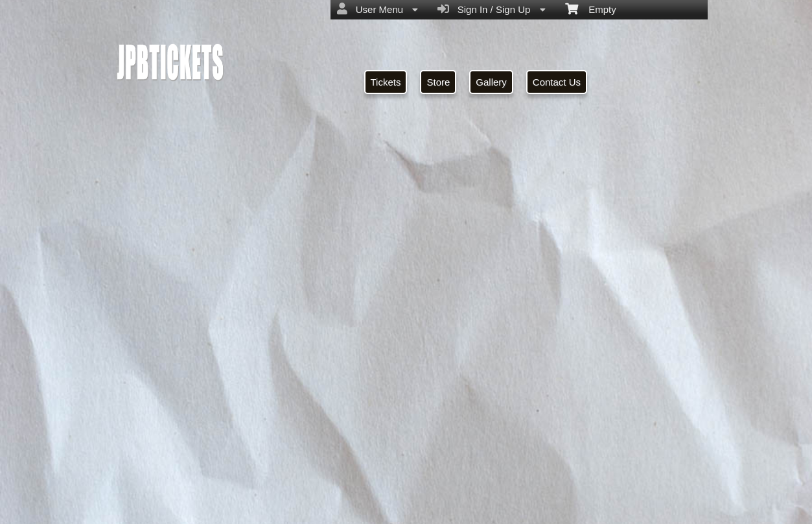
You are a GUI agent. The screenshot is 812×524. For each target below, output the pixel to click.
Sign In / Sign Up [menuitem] (491, 9)
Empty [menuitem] (591, 8)
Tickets (386, 82)
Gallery (491, 82)
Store (438, 82)
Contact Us (557, 82)
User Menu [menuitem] (377, 9)
